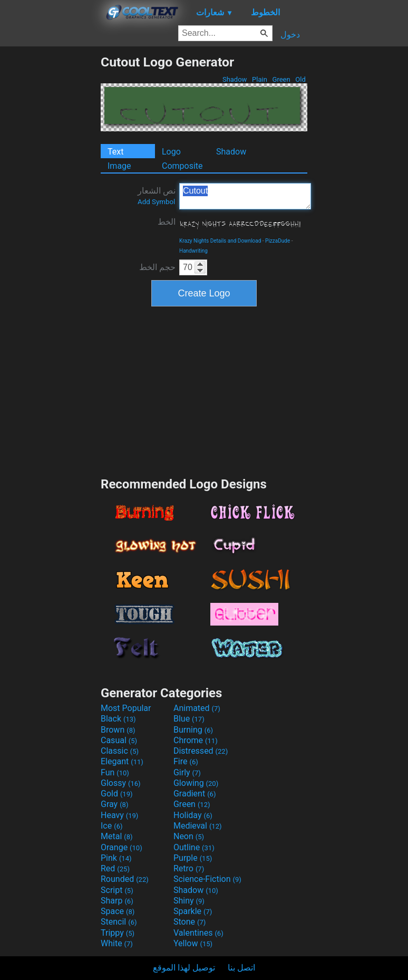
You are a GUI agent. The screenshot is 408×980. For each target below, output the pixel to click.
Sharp (117, 901)
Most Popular (126, 708)
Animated (197, 708)
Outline (194, 847)
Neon (189, 836)
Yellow (193, 943)
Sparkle (193, 911)
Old (300, 79)
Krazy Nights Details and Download (220, 241)
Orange (122, 847)
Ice (111, 826)
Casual (119, 740)
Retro (189, 868)
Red (115, 868)
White (117, 943)
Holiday (193, 815)
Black (118, 719)
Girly (187, 772)
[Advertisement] (50, 213)
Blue (189, 719)
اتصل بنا (241, 968)
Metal (117, 836)
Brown (118, 730)
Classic (120, 751)
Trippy (118, 933)
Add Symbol (156, 202)
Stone (190, 922)
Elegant (122, 761)
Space (118, 911)
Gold (117, 794)
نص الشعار (157, 196)
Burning (193, 730)
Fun (115, 772)
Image (119, 166)
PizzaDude (278, 241)
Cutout (245, 196)
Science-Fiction (207, 879)
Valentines (198, 933)
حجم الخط (157, 267)
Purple (193, 858)
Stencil (119, 922)
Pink (116, 858)
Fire (186, 761)
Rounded (125, 879)
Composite (182, 166)
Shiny (189, 901)
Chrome (196, 740)
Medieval (198, 826)
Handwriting (193, 251)
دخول (290, 35)
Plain (260, 79)
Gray (114, 804)
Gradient (195, 794)
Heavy (119, 815)
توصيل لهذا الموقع (184, 968)
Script (117, 890)
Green (281, 79)
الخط (167, 222)
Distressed (201, 751)
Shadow (235, 79)
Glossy (121, 783)
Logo (171, 152)
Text (115, 152)
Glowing (196, 783)
